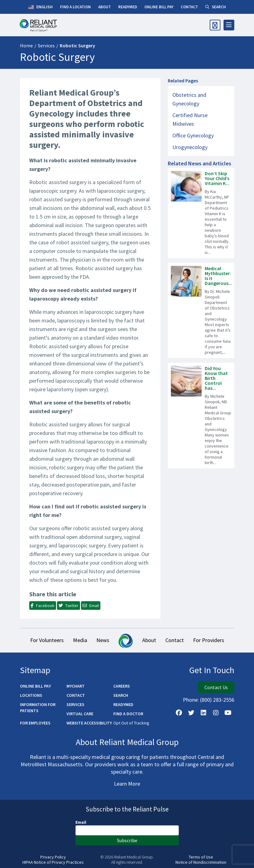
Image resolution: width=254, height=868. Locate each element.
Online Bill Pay (35, 686)
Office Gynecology (193, 135)
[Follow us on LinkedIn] (204, 713)
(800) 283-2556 (217, 700)
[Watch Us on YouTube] (228, 713)
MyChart (76, 686)
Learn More (127, 784)
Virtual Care (80, 714)
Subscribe (127, 840)
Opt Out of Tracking (131, 723)
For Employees (35, 723)
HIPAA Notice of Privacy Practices (53, 862)
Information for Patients (38, 708)
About (149, 640)
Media (80, 640)
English (40, 7)
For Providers (209, 640)
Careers (122, 686)
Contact (175, 640)
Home (26, 45)
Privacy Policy (53, 857)
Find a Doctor (128, 714)
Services (46, 45)
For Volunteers (47, 640)
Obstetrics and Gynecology (189, 99)
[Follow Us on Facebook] (179, 713)
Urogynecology (190, 147)
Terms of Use (201, 857)
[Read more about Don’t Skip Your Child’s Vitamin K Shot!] (201, 213)
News (103, 640)
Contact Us (216, 687)
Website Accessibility (89, 723)
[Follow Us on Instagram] (216, 713)
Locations (31, 695)
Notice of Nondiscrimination (201, 862)
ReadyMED (123, 704)
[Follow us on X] (191, 713)
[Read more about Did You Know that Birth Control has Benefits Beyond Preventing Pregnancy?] (201, 416)
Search (121, 695)
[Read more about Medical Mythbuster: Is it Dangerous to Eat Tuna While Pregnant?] (201, 310)
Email (81, 822)
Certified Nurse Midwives (190, 119)
